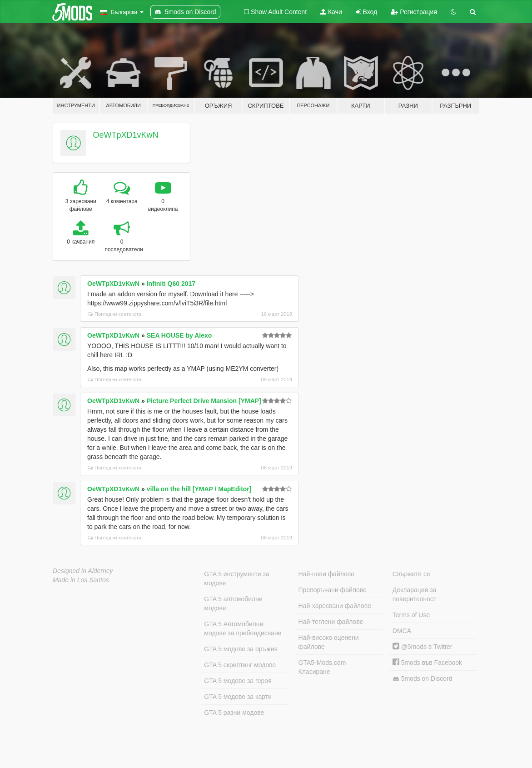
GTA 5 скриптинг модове (240, 665)
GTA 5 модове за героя (238, 681)
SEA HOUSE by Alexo (179, 335)
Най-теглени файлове (331, 622)
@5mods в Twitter (423, 647)
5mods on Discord (423, 679)
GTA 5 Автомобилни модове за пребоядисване (243, 628)
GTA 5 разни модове (234, 713)
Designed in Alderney (83, 571)
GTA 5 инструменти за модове (236, 578)
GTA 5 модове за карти (238, 697)
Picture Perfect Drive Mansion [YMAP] (204, 401)
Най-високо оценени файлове (329, 642)
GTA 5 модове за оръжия (241, 649)
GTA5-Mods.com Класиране (322, 667)
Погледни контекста (114, 314)
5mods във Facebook (427, 663)
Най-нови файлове (326, 574)
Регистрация (414, 12)
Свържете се (411, 574)
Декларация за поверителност (415, 594)
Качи (331, 12)
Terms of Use (411, 615)
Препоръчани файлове (333, 590)
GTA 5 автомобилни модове (233, 603)
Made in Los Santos (81, 580)
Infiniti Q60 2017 (171, 284)
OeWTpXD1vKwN (126, 135)
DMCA (402, 631)
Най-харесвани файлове (335, 606)
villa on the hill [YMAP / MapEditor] (199, 489)
